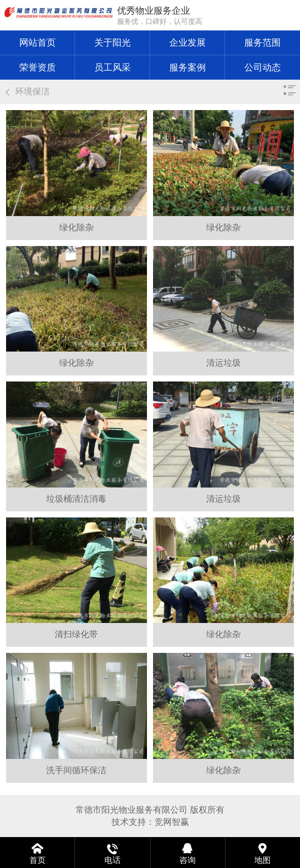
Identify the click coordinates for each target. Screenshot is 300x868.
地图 (262, 860)
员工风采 (113, 67)
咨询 (188, 860)
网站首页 (37, 43)
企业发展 (188, 43)
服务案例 (188, 67)
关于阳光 (113, 43)
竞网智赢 (172, 822)
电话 (113, 860)
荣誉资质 (37, 67)
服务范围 (262, 43)
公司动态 (262, 67)
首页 (37, 860)
